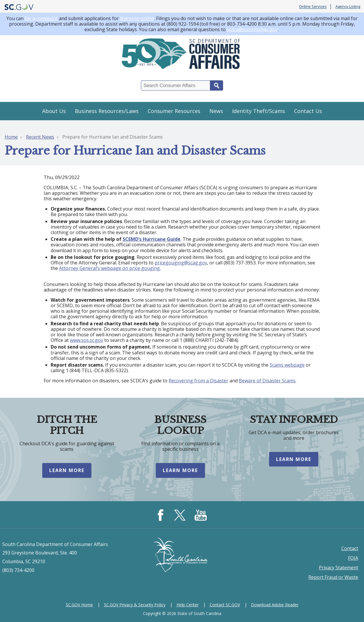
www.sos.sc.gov (86, 340)
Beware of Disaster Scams (267, 381)
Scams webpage (287, 365)
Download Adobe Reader (275, 605)
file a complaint (41, 18)
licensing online (137, 18)
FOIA (353, 558)
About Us (54, 111)
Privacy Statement (339, 568)
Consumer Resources (174, 111)
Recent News (40, 137)
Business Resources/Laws (107, 111)
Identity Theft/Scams (259, 111)
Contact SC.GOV (225, 605)
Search (217, 85)
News (216, 111)
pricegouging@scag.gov (181, 263)
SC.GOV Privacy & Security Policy (135, 605)
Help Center (188, 605)
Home (11, 137)
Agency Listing (348, 7)
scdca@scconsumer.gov (252, 29)
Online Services (313, 7)
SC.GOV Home (79, 605)
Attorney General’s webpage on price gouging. (110, 268)
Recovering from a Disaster (198, 381)
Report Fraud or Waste (333, 577)
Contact (350, 548)
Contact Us (308, 111)
